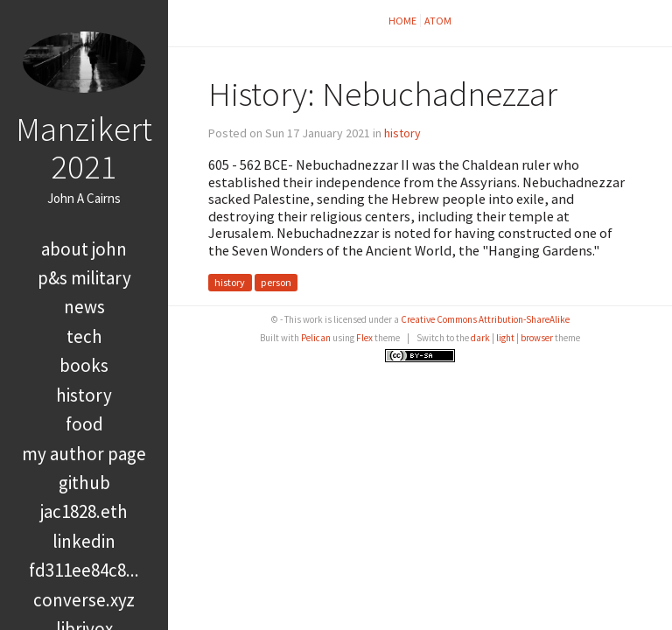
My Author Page (84, 454)
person (276, 283)
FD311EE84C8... (84, 570)
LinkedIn (84, 541)
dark (480, 338)
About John (84, 249)
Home (402, 21)
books (84, 365)
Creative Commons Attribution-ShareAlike (485, 319)
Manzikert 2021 (84, 147)
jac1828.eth (84, 511)
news (84, 307)
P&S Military (84, 278)
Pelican (316, 338)
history (84, 395)
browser (537, 338)
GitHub (84, 483)
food (84, 424)
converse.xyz (84, 600)
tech (84, 336)
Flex (364, 338)
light (505, 338)
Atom (438, 21)
